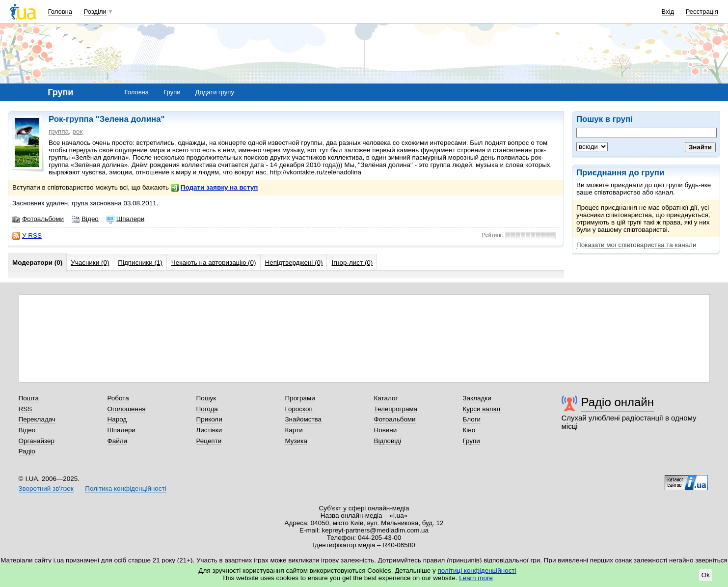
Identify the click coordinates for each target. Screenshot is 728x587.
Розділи (95, 12)
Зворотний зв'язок (46, 489)
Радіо (27, 451)
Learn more (476, 578)
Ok (706, 575)
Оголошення (127, 409)
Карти (294, 430)
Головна (60, 12)
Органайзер (37, 441)
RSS (26, 409)
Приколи (209, 419)
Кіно (469, 430)
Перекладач (37, 419)
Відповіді (388, 441)
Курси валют (482, 409)
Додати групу (215, 92)
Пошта (29, 398)
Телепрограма (396, 409)
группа (59, 131)
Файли (118, 441)
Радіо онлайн (618, 402)
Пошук (206, 398)
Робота (118, 398)
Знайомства (304, 419)
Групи (172, 92)
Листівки (209, 430)
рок (77, 131)
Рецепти (209, 441)
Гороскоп (299, 409)
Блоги (472, 419)
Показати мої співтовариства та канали (636, 245)
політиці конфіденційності (477, 571)
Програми (300, 398)
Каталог (386, 398)
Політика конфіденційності (125, 489)
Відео (85, 219)
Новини (386, 430)
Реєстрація (702, 12)
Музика (296, 441)
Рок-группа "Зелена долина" (107, 119)
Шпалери (125, 219)
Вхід (668, 12)
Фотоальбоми (38, 219)
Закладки (477, 398)
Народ (117, 419)
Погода (207, 409)
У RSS (27, 236)
